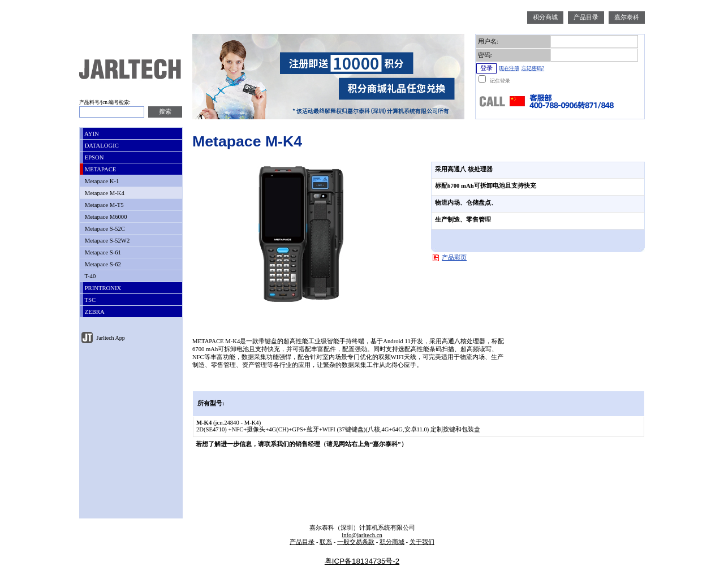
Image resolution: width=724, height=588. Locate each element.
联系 (326, 542)
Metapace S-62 (102, 264)
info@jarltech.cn (362, 535)
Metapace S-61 (102, 252)
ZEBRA (94, 312)
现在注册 (509, 68)
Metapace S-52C (104, 229)
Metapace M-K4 (104, 193)
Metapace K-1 (101, 181)
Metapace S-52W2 (106, 241)
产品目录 (586, 17)
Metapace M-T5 (104, 205)
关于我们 (422, 542)
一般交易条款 (356, 542)
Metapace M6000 (105, 217)
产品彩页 (454, 258)
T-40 (89, 276)
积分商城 (545, 17)
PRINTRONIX (102, 288)
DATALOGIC (101, 146)
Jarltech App (110, 338)
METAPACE (100, 169)
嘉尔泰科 (627, 17)
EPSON (93, 157)
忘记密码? (533, 68)
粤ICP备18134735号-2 (362, 561)
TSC (89, 300)
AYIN (91, 134)
